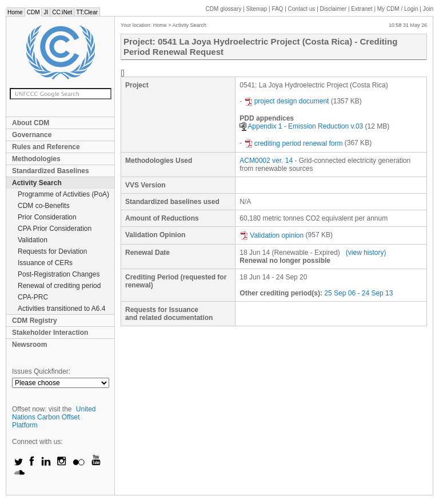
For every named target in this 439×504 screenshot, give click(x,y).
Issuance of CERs (45, 263)
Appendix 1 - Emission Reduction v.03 (301, 126)
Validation (33, 240)
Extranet (362, 9)
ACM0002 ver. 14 (266, 161)
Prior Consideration (47, 217)
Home (15, 12)
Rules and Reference (46, 147)
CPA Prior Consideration (55, 229)
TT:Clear (87, 12)
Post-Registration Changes (59, 274)
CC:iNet (62, 12)
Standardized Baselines (51, 171)
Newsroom (29, 345)
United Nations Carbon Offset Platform (54, 417)
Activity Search (37, 183)
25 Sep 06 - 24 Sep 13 (358, 293)
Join (428, 9)
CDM (33, 12)
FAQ (277, 9)
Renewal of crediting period (59, 286)
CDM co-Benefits (44, 206)
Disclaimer (334, 9)
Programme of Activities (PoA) (63, 194)
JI (46, 12)
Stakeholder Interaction (50, 333)
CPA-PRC (33, 297)
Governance (32, 135)
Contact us (302, 9)
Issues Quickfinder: (41, 371)
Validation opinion (272, 235)
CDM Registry (35, 321)
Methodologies (36, 159)
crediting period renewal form (294, 143)
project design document (287, 101)
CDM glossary (224, 9)
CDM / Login (398, 9)
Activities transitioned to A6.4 (61, 309)
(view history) (366, 253)
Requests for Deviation (52, 251)
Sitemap (257, 9)
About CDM (31, 123)
